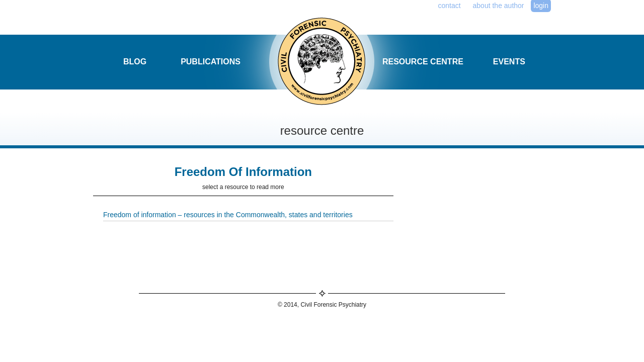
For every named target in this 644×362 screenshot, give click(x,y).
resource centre (423, 62)
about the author (499, 6)
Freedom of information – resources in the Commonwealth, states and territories (228, 215)
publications (211, 62)
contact (450, 6)
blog (135, 62)
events (509, 62)
